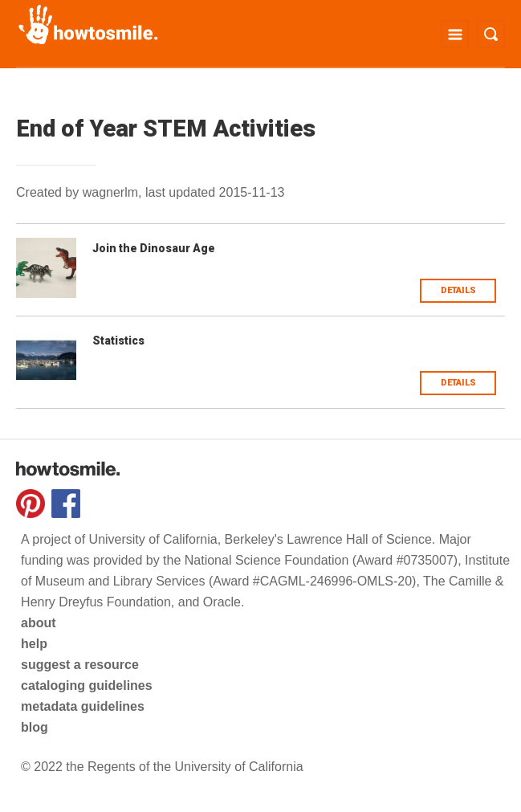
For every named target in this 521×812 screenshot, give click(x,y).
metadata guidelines (83, 706)
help (34, 644)
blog (35, 727)
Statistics (118, 341)
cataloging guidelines (87, 686)
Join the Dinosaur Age (154, 248)
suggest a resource (80, 665)
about (39, 623)
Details (458, 290)
